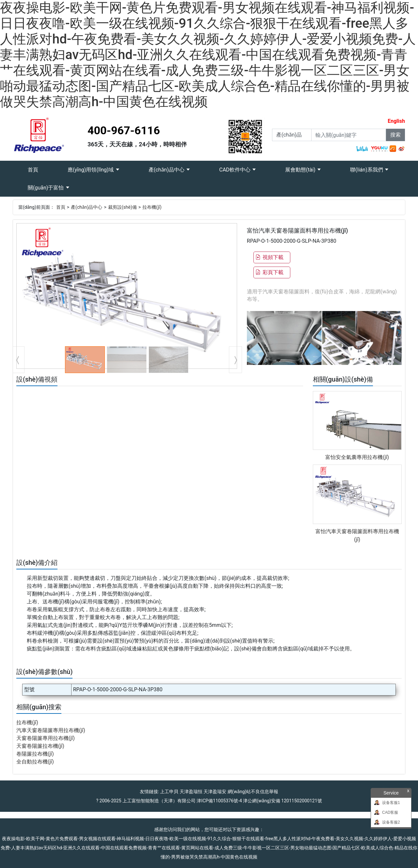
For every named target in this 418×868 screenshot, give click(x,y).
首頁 (40, 167)
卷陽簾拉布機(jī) (35, 754)
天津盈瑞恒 (191, 792)
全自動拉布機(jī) (35, 762)
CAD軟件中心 (235, 170)
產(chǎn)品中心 (167, 170)
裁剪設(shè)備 (122, 207)
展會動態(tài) (301, 170)
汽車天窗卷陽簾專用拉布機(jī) (51, 730)
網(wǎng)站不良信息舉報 (253, 792)
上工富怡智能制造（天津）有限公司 (159, 801)
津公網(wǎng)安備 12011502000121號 (282, 801)
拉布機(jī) (152, 207)
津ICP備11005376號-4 (219, 801)
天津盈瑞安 (215, 792)
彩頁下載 (269, 272)
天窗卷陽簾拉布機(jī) (40, 746)
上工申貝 (169, 792)
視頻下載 (269, 257)
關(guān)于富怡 (46, 188)
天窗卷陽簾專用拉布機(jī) (46, 738)
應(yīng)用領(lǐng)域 (91, 170)
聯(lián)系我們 (367, 170)
